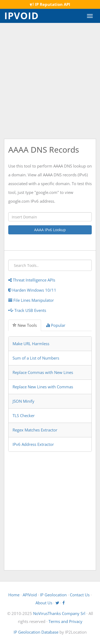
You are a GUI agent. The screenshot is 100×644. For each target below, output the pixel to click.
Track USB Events (27, 310)
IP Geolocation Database (36, 632)
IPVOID (21, 15)
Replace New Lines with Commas (43, 387)
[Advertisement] (50, 81)
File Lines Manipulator (31, 300)
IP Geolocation (53, 595)
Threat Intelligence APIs (32, 280)
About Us (44, 603)
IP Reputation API (50, 4)
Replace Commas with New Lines (43, 372)
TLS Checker (24, 415)
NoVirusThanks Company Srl (59, 613)
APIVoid (30, 595)
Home (14, 595)
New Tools (25, 325)
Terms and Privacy (65, 621)
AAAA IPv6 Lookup (50, 230)
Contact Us (80, 595)
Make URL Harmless (31, 344)
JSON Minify (23, 401)
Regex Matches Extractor (35, 430)
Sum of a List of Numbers (36, 358)
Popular (56, 325)
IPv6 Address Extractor (33, 444)
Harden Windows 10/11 (32, 290)
